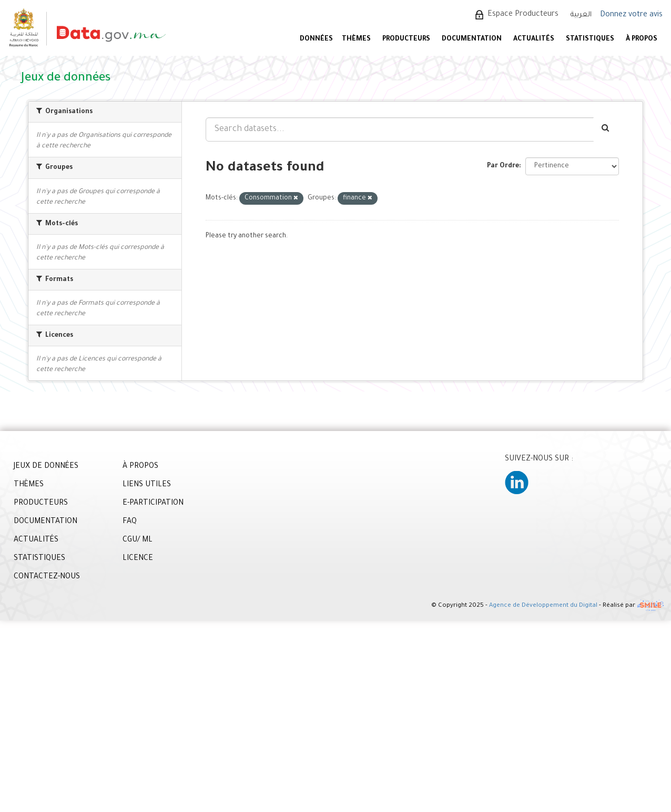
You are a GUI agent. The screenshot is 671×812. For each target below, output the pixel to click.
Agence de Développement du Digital (543, 607)
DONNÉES (316, 39)
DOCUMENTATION (472, 39)
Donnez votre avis (631, 15)
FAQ (130, 522)
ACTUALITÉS (534, 39)
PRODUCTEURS (406, 39)
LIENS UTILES (147, 485)
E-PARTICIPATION (153, 504)
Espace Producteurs (523, 15)
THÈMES (29, 485)
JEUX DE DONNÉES (46, 467)
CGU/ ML (138, 540)
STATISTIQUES (590, 39)
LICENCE (138, 559)
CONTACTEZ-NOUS (47, 577)
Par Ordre (503, 166)
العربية (581, 15)
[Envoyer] (606, 129)
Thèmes (356, 39)
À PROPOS (642, 39)
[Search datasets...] (400, 129)
